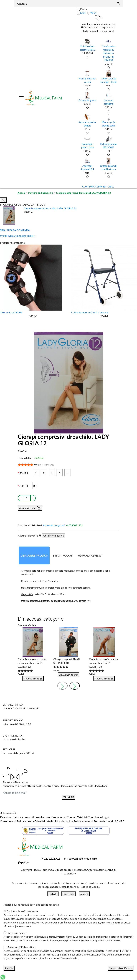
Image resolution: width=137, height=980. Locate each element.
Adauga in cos (30, 508)
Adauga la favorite (30, 536)
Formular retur (42, 817)
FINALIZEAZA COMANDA (15, 230)
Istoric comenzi (23, 817)
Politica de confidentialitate (34, 821)
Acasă (21, 193)
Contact (72, 817)
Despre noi (7, 817)
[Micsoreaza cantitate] (21, 498)
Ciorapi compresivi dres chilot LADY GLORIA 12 (83, 193)
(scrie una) (49, 465)
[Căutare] (118, 3)
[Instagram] (25, 863)
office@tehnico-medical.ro (80, 858)
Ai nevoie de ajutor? (63, 525)
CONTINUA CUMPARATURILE (98, 187)
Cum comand (8, 821)
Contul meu (95, 817)
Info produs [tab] (63, 555)
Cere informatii (54, 536)
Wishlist (82, 817)
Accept (84, 894)
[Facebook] (19, 863)
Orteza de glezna (87, 100)
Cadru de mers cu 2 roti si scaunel (90, 312)
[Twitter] (22, 863)
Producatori (59, 817)
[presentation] (62, 686)
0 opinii (44, 465)
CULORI (23, 486)
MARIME (24, 473)
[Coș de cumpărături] (98, 17)
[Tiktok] (28, 863)
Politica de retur (83, 821)
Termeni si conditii (105, 821)
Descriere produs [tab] (34, 555)
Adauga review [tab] (90, 555)
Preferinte (69, 894)
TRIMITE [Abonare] (69, 797)
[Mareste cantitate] (33, 498)
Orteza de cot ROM (11, 312)
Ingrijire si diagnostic (40, 193)
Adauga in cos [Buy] (33, 678)
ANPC (120, 821)
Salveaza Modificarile (121, 968)
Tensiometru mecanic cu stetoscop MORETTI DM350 (109, 53)
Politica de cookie (62, 821)
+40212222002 (50, 858)
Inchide (53, 894)
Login (106, 817)
